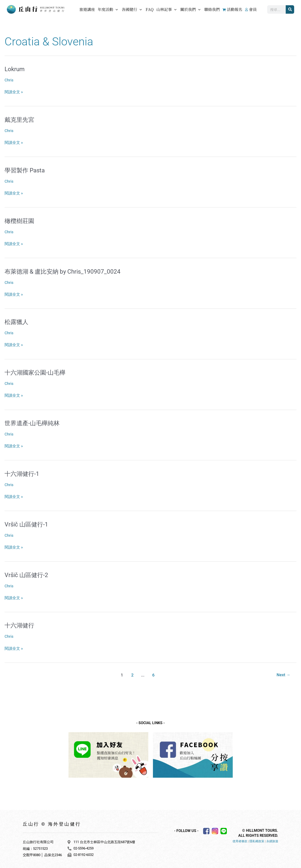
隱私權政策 (257, 840)
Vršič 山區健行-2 (26, 574)
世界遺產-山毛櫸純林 (32, 422)
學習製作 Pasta (25, 170)
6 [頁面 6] (153, 673)
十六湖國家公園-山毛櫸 (35, 372)
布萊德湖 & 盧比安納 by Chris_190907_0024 (63, 271)
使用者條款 (240, 840)
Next (283, 673)
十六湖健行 (19, 624)
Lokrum (15, 69)
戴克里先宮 (19, 119)
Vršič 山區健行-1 (26, 523)
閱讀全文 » (14, 91)
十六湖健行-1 (22, 473)
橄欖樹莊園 (19, 220)
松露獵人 (16, 321)
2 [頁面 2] (132, 673)
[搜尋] (290, 9)
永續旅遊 (272, 840)
